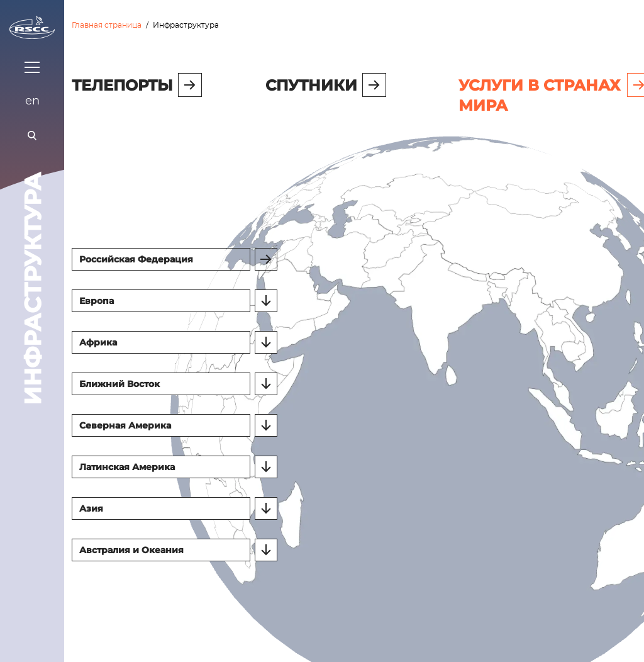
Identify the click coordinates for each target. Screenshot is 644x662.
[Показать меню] (32, 67)
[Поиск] (32, 135)
